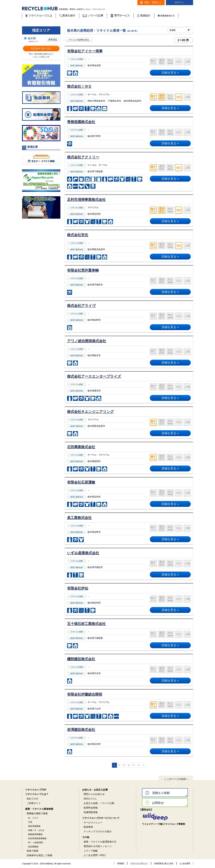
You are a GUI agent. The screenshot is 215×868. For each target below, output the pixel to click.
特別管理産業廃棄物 (37, 838)
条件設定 (53, 39)
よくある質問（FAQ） (95, 855)
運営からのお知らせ (94, 794)
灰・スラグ (33, 818)
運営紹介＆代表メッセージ (98, 846)
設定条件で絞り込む (41, 49)
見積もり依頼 (157, 793)
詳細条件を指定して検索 (39, 855)
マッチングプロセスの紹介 (98, 831)
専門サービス (120, 16)
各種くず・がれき (36, 830)
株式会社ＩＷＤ (79, 86)
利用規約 (121, 863)
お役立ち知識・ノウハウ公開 (99, 803)
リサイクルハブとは (39, 16)
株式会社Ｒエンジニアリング (90, 412)
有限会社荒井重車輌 (83, 270)
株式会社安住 (78, 235)
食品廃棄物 (33, 847)
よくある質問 (185, 863)
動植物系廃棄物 (35, 834)
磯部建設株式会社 (81, 659)
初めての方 (32, 799)
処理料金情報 (91, 808)
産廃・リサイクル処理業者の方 (100, 842)
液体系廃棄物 (34, 826)
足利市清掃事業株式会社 (86, 200)
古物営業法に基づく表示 (164, 863)
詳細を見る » (170, 73)
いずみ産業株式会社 (83, 553)
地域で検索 (32, 851)
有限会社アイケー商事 (85, 51)
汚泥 (30, 822)
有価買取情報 (91, 812)
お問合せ (155, 803)
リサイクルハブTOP (36, 790)
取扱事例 (88, 827)
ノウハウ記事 (93, 16)
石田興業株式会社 (81, 447)
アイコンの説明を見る (79, 40)
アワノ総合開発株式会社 (87, 341)
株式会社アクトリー (83, 157)
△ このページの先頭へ (176, 779)
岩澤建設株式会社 (81, 730)
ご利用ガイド (34, 803)
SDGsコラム (90, 799)
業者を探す (67, 16)
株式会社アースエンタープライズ (94, 376)
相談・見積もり (151, 2)
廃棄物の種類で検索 (37, 813)
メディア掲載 (91, 851)
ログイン (179, 2)
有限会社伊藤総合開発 (85, 694)
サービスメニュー (93, 823)
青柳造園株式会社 (81, 122)
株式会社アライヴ (81, 306)
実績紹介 (144, 16)
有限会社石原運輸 (81, 482)
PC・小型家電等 (36, 843)
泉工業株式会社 (79, 518)
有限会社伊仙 (78, 588)
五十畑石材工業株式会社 (86, 624)
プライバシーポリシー (139, 863)
